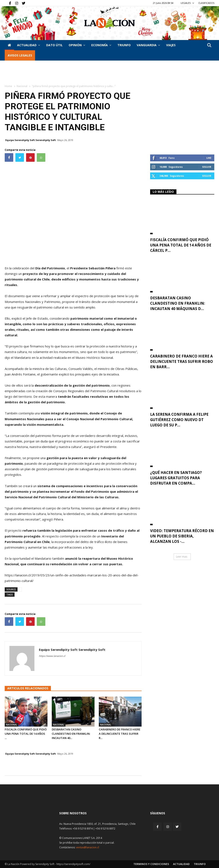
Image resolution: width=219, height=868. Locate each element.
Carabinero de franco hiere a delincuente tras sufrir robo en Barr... (182, 361)
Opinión (77, 45)
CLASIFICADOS (206, 3)
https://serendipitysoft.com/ (73, 864)
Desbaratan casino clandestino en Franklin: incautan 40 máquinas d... (178, 303)
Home (8, 86)
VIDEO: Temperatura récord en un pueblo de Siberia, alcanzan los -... (182, 536)
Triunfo (124, 45)
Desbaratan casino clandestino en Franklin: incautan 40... (71, 734)
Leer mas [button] (182, 557)
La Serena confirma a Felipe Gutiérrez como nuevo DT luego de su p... (179, 420)
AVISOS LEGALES (20, 55)
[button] (209, 45)
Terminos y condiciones (151, 864)
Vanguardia (148, 45)
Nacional (22, 86)
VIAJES (171, 45)
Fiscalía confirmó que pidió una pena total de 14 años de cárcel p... (181, 245)
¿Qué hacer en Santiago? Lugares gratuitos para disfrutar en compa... (176, 478)
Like (209, 158)
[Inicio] (9, 45)
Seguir (207, 167)
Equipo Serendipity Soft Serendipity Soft (31, 140)
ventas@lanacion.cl (87, 847)
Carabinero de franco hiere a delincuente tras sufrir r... (120, 734)
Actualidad (29, 45)
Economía (101, 45)
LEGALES (187, 3)
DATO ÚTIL (54, 45)
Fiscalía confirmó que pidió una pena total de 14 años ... (26, 734)
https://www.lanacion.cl (52, 656)
